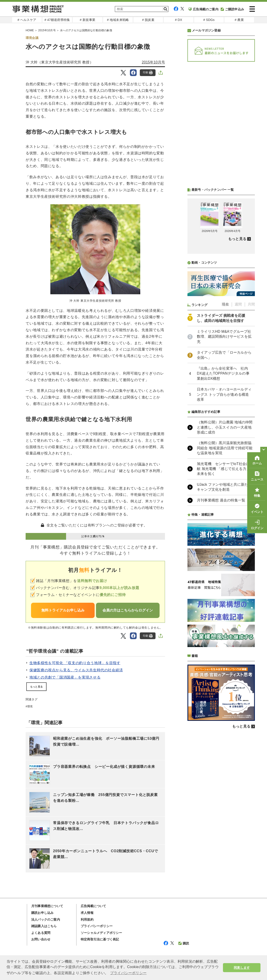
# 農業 (239, 20)
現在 (225, 304)
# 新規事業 (88, 20)
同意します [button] (242, 968)
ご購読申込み (232, 9)
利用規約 (87, 919)
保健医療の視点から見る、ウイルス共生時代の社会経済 (76, 670)
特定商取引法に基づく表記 (100, 939)
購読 (184, 943)
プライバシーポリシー (97, 926)
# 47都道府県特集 (57, 20)
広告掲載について (93, 906)
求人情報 (87, 913)
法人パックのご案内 (46, 919)
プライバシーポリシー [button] (128, 973)
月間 (251, 304)
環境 (30, 706)
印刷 (148, 73)
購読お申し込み (42, 913)
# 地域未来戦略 (118, 20)
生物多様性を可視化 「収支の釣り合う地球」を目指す (75, 663)
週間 (238, 304)
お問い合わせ (41, 939)
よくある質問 (41, 933)
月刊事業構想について (47, 906)
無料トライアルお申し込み (63, 610)
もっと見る (36, 687)
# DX (179, 20)
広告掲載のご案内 (204, 9)
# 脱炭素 (148, 20)
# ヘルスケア (27, 20)
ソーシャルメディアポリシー (101, 933)
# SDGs (209, 20)
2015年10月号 (153, 62)
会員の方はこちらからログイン (128, 610)
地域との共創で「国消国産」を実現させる (65, 677)
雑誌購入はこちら (44, 926)
